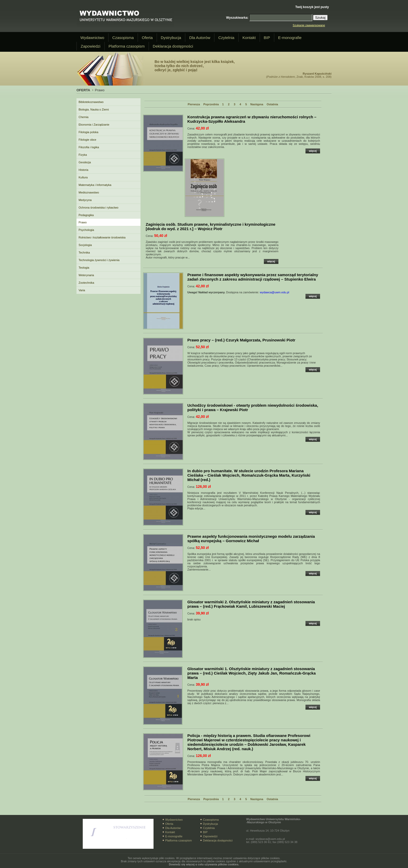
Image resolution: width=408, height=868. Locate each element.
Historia (83, 170)
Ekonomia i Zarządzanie (94, 125)
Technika (84, 252)
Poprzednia (211, 104)
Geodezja (85, 162)
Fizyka (83, 155)
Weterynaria (86, 275)
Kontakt (249, 38)
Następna (257, 104)
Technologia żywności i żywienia (99, 260)
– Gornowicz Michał (251, 539)
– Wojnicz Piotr (211, 226)
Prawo (83, 222)
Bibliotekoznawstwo (91, 102)
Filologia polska (88, 132)
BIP (267, 38)
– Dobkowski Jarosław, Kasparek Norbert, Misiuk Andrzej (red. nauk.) (249, 742)
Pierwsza (194, 104)
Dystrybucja (171, 38)
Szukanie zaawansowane (309, 25)
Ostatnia (272, 104)
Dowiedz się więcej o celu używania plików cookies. (204, 864)
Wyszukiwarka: (237, 18)
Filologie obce (87, 140)
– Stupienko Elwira (253, 277)
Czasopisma (123, 38)
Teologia (84, 268)
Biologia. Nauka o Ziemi (94, 109)
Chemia (84, 117)
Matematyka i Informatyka (95, 185)
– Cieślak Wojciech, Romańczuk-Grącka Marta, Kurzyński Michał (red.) (249, 475)
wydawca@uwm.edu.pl (275, 292)
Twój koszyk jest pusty (312, 7)
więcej (313, 151)
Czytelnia (226, 38)
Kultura (83, 177)
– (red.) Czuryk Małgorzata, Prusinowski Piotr (241, 340)
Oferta (147, 38)
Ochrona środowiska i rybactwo (98, 208)
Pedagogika (86, 215)
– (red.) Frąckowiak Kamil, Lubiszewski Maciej (251, 604)
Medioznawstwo (89, 192)
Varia (82, 290)
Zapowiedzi (91, 46)
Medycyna (85, 200)
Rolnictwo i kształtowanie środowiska (102, 237)
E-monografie (290, 38)
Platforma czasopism (127, 46)
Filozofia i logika (89, 147)
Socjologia (85, 245)
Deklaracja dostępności (173, 46)
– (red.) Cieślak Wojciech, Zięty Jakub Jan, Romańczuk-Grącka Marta (251, 673)
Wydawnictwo (92, 38)
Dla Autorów (200, 38)
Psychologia (86, 230)
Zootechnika (86, 283)
